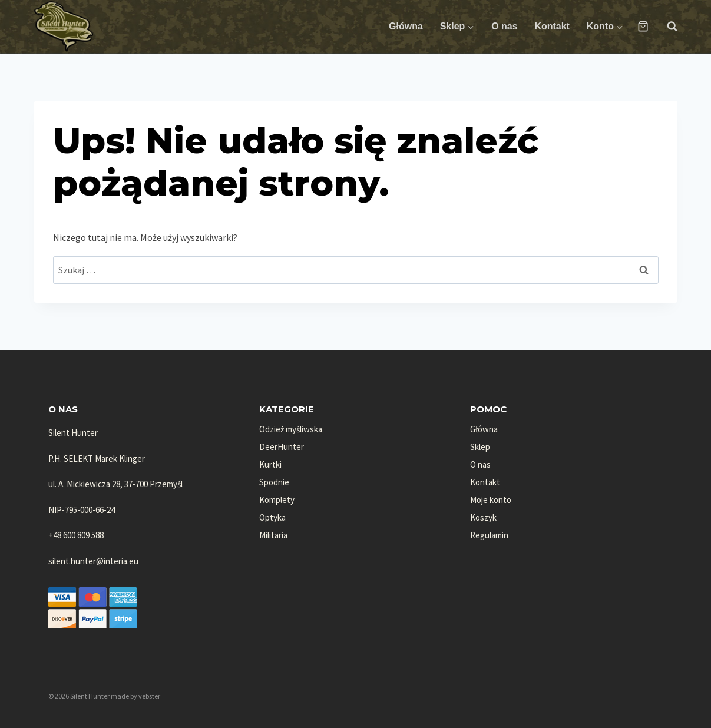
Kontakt (552, 26)
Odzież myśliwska (291, 429)
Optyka (272, 517)
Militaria (273, 535)
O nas (504, 26)
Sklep (480, 447)
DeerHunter (282, 447)
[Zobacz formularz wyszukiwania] (666, 27)
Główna (406, 26)
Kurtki (270, 464)
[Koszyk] (643, 27)
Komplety (277, 500)
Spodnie (274, 482)
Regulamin (489, 535)
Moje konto (491, 500)
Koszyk (483, 517)
